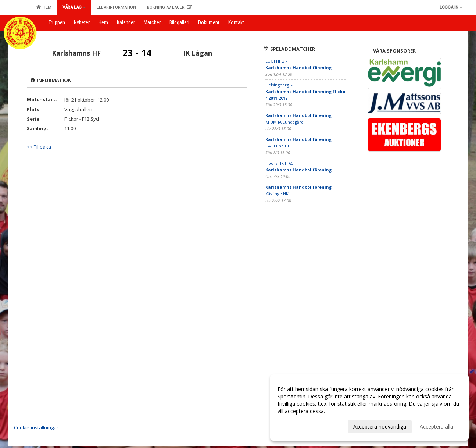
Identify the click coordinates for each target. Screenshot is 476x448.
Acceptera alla (436, 426)
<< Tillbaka (39, 147)
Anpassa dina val (297, 426)
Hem (44, 7)
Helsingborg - (305, 91)
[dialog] (369, 408)
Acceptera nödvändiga (380, 426)
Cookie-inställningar (36, 427)
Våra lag (74, 7)
